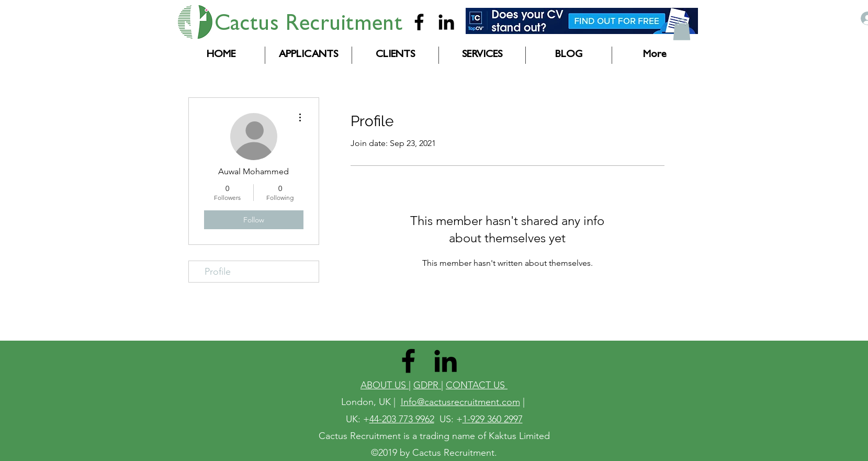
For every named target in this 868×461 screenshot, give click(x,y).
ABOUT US (385, 385)
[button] (682, 30)
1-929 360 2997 (493, 419)
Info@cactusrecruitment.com (460, 402)
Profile (218, 272)
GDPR (427, 385)
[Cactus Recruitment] (419, 22)
